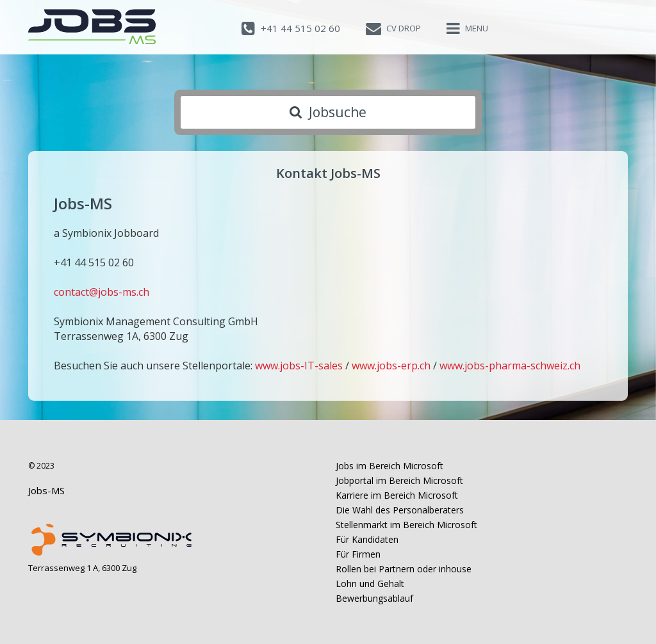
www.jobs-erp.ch (391, 366)
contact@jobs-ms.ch (102, 292)
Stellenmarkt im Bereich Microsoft (406, 525)
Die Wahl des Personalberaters (400, 510)
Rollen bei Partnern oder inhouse (404, 569)
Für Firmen (358, 554)
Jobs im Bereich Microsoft (389, 466)
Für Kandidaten (367, 539)
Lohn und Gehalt (370, 584)
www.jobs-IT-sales (299, 366)
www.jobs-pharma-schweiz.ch (510, 366)
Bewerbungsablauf (374, 598)
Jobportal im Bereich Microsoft (399, 480)
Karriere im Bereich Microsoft (397, 495)
